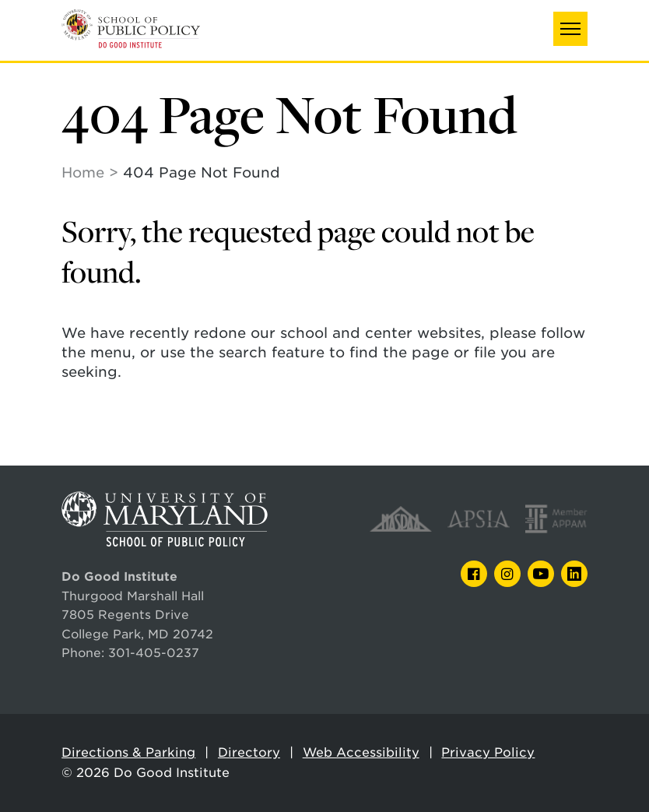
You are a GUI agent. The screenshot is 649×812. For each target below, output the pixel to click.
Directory (249, 752)
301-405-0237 (154, 653)
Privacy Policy (488, 752)
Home (83, 172)
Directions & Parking (128, 752)
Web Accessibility (361, 752)
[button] (570, 29)
